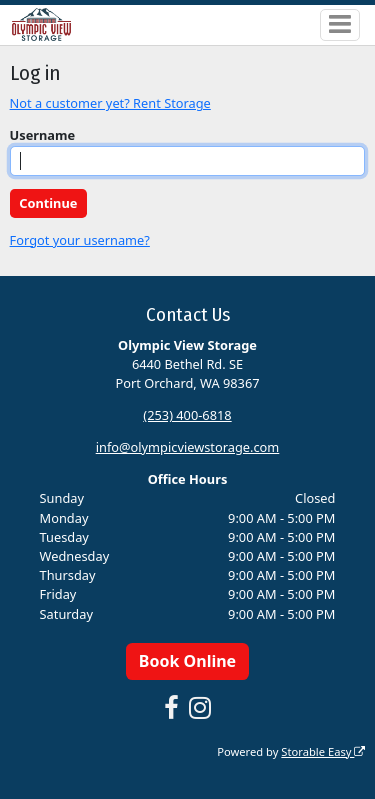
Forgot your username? (80, 240)
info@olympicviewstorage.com (188, 447)
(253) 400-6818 (187, 415)
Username (43, 135)
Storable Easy (323, 751)
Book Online (187, 661)
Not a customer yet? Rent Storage (110, 103)
